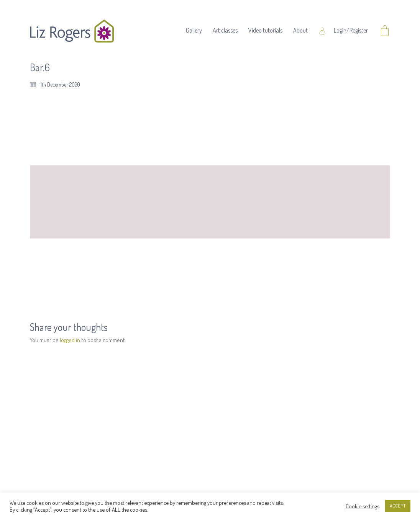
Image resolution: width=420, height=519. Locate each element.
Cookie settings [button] (363, 506)
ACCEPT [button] (398, 506)
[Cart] (385, 31)
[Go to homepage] (72, 31)
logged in (70, 340)
